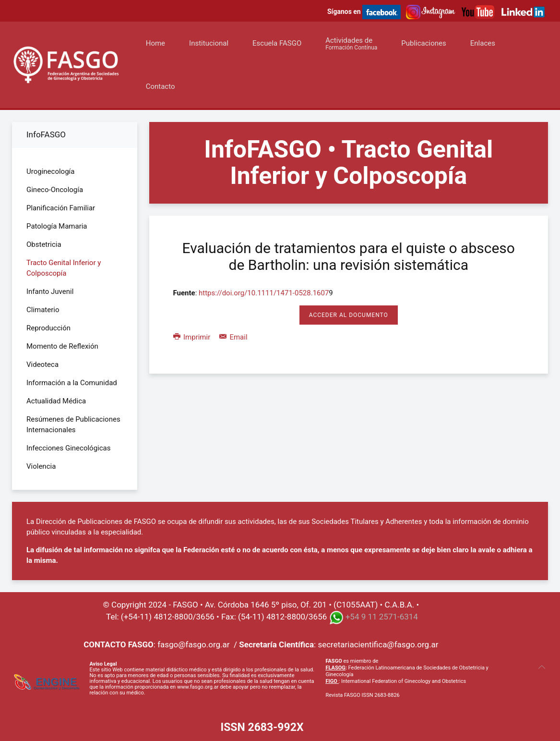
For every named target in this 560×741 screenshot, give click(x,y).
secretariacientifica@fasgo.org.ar (378, 644)
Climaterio (43, 310)
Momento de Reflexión (62, 346)
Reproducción (48, 328)
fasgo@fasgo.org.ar (193, 644)
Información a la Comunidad (72, 383)
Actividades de (351, 43)
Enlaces (483, 43)
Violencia (41, 466)
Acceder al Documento (349, 315)
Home (155, 43)
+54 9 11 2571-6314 (382, 617)
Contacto (161, 86)
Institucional (209, 43)
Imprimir (193, 337)
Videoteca (42, 364)
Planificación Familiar (61, 208)
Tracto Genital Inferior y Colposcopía (64, 268)
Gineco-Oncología (55, 190)
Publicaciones (424, 43)
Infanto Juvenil (50, 292)
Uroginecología (50, 171)
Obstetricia (44, 244)
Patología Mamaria (57, 226)
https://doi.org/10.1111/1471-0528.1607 (264, 293)
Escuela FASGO (277, 43)
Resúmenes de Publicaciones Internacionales (73, 425)
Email (233, 337)
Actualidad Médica (56, 401)
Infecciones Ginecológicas (69, 448)
